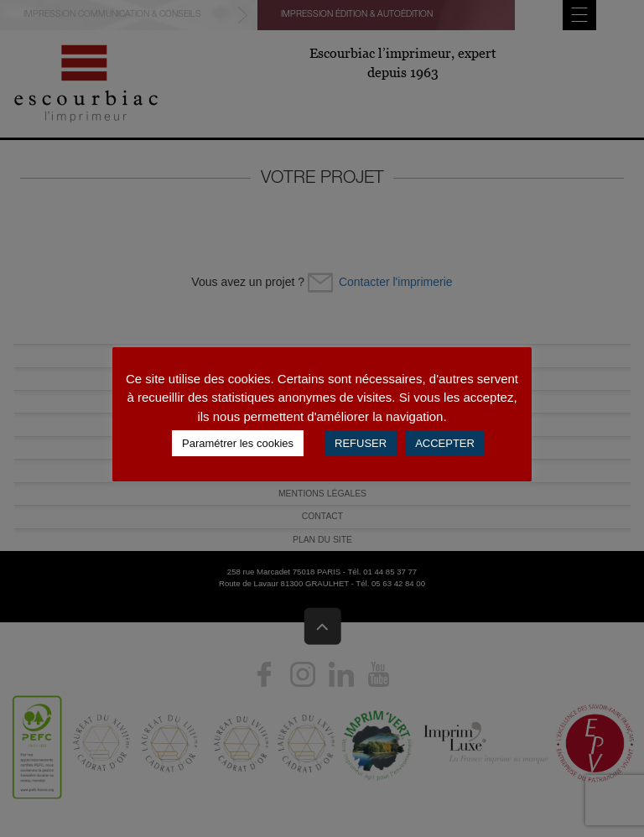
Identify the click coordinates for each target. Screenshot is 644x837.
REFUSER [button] (361, 443)
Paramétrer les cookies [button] (238, 443)
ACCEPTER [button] (445, 443)
